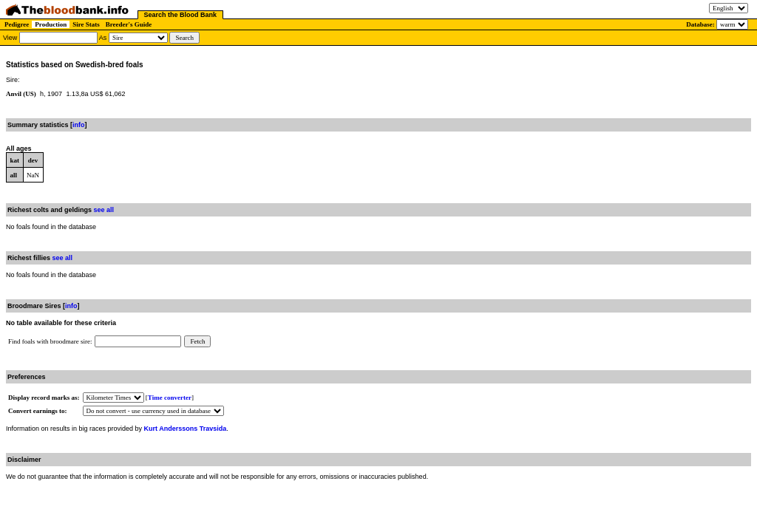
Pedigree (17, 24)
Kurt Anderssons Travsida (186, 429)
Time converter (170, 398)
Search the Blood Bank (181, 15)
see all (104, 210)
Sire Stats (86, 24)
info (79, 125)
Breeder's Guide (129, 24)
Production (51, 24)
